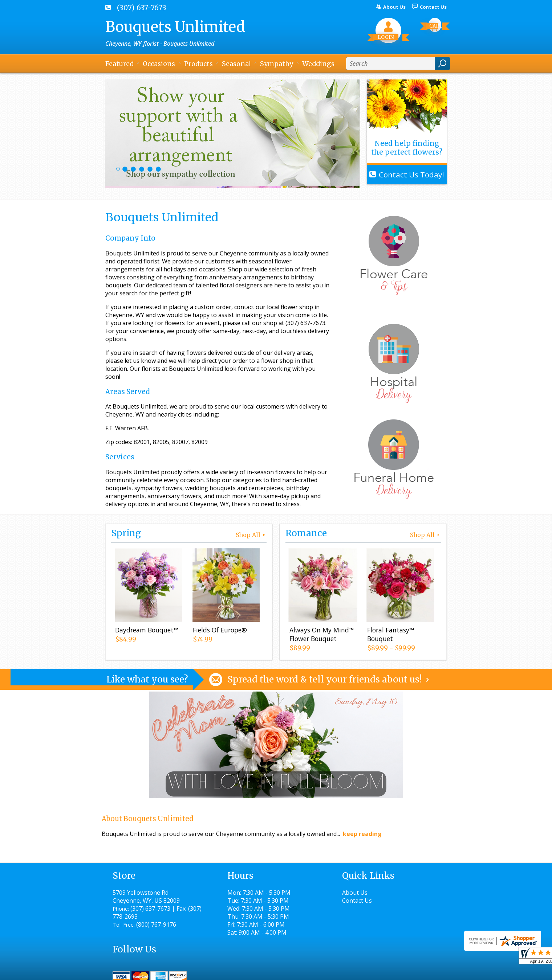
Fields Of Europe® (220, 630)
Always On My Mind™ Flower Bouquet (321, 635)
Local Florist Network (372, 971)
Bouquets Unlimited (175, 27)
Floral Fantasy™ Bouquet (390, 635)
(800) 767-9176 (156, 924)
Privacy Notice (315, 971)
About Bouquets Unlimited (148, 819)
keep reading (362, 834)
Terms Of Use (267, 971)
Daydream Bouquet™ (146, 630)
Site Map (422, 971)
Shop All (251, 535)
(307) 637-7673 (142, 8)
